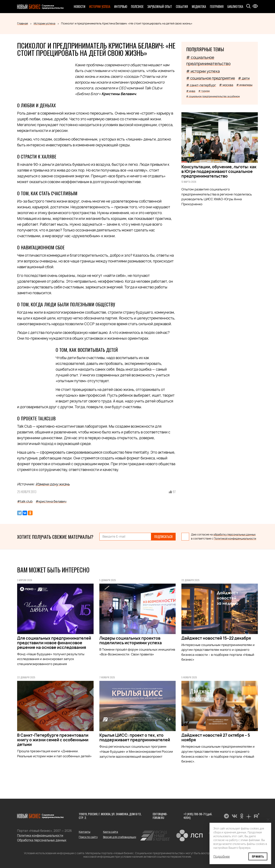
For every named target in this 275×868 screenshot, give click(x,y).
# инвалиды (244, 85)
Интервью (121, 7)
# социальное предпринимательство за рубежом (213, 96)
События (182, 7)
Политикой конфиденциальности (235, 539)
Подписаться (163, 537)
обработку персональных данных (234, 535)
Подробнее (222, 856)
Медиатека (199, 7)
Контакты (85, 832)
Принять (258, 856)
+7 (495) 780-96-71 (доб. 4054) (198, 816)
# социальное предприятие (211, 78)
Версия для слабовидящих (120, 837)
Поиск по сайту (88, 837)
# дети (244, 78)
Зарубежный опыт (160, 7)
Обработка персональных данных (42, 840)
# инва (191, 91)
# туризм (204, 91)
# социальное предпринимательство (208, 61)
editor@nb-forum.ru (160, 816)
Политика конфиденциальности (40, 836)
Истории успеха (100, 7)
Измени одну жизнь (53, 484)
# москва (226, 85)
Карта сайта (111, 832)
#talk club (25, 501)
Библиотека (235, 7)
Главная (23, 23)
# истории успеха (203, 71)
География (217, 7)
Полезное (137, 7)
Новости (80, 7)
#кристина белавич (51, 501)
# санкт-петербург (201, 85)
